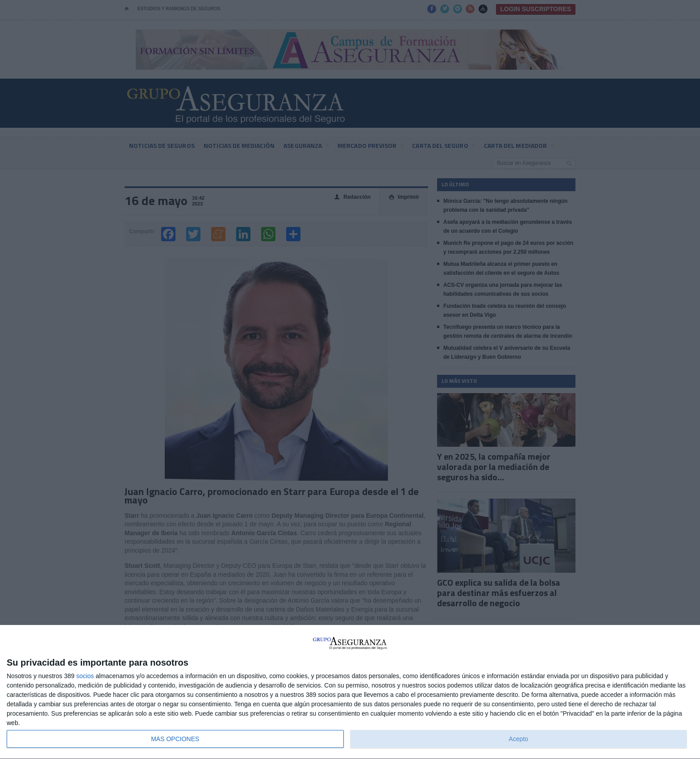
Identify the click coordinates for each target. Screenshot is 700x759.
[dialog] (350, 692)
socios (85, 676)
